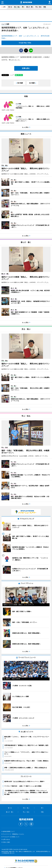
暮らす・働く (30, 7)
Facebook (21, 824)
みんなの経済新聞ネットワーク (26, 861)
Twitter (26, 824)
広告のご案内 (6, 842)
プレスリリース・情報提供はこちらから (13, 834)
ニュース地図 (5, 24)
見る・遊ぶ (17, 7)
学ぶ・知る (38, 7)
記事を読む (26, 68)
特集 (45, 7)
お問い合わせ (6, 839)
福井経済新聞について (9, 831)
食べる (10, 7)
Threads (31, 824)
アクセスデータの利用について (11, 837)
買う (23, 7)
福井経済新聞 (26, 3)
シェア (12, 75)
